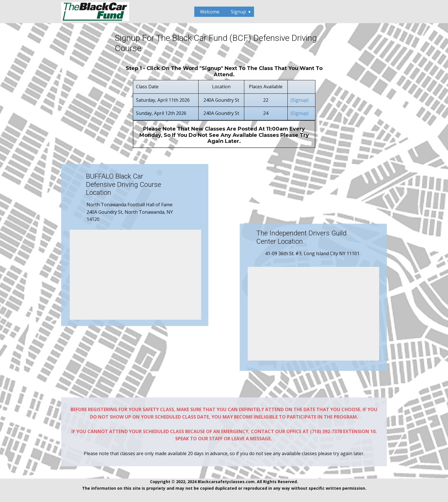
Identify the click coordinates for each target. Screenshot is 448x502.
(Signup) (300, 100)
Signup (238, 12)
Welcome (210, 12)
